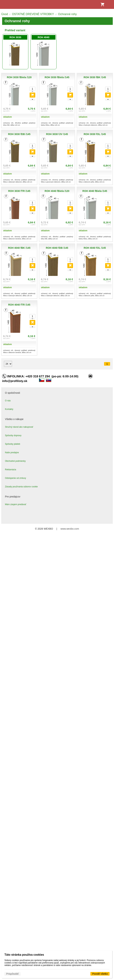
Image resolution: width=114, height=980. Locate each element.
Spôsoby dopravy (13, 435)
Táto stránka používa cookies (24, 955)
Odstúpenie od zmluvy (16, 478)
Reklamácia (11, 470)
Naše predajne (12, 453)
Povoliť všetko (100, 974)
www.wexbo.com (70, 529)
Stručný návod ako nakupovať (19, 427)
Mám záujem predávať (16, 504)
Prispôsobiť (12, 974)
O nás (8, 401)
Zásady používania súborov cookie (21, 487)
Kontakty (9, 409)
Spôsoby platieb (12, 444)
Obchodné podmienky (15, 461)
